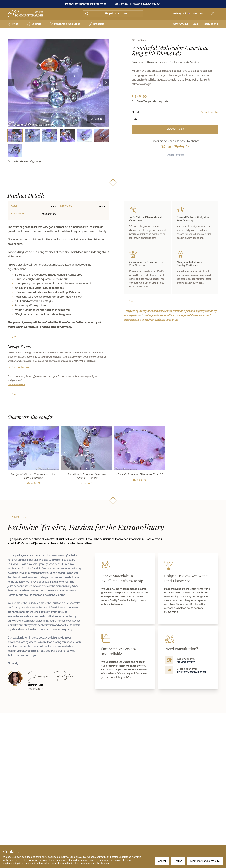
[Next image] (106, 83)
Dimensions (66, 206)
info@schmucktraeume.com (147, 4)
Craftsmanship (19, 214)
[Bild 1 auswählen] (15, 135)
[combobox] (175, 119)
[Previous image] (11, 83)
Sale (195, 24)
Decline (178, 861)
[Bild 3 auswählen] (50, 135)
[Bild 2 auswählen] (32, 135)
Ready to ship (211, 24)
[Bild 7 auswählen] (15, 151)
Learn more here (16, 385)
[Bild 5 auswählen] (85, 135)
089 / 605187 (121, 4)
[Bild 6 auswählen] (102, 135)
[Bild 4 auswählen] (67, 135)
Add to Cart (175, 130)
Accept (162, 861)
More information (210, 112)
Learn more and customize (205, 861)
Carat (14, 206)
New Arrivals (180, 24)
